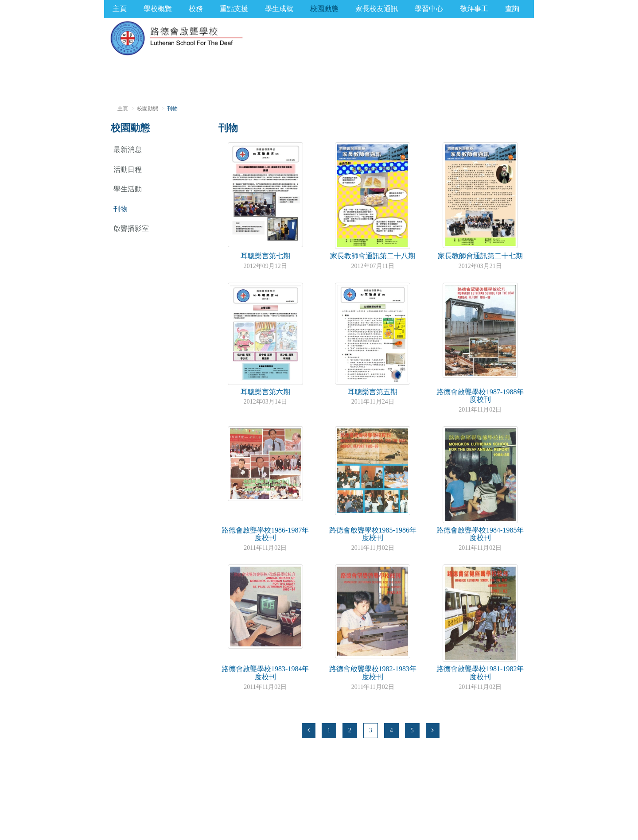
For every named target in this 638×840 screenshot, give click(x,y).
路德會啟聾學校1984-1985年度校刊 (480, 534)
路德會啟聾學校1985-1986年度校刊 (373, 534)
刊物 (121, 209)
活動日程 (128, 169)
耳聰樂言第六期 (265, 392)
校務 (196, 9)
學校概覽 (158, 9)
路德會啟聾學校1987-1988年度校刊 (480, 396)
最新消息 (128, 150)
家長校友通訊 (377, 9)
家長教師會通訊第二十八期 (373, 256)
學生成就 (279, 9)
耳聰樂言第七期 (265, 256)
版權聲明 (129, 820)
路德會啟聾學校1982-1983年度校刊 (373, 673)
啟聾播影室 (131, 228)
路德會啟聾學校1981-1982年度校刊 (480, 673)
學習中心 (429, 9)
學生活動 (128, 189)
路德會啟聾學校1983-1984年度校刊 (265, 673)
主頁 (120, 9)
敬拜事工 (474, 9)
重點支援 (234, 9)
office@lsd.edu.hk (163, 810)
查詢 (512, 9)
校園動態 (324, 9)
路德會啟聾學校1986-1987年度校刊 (265, 534)
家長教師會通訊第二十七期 (480, 256)
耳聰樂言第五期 (373, 392)
